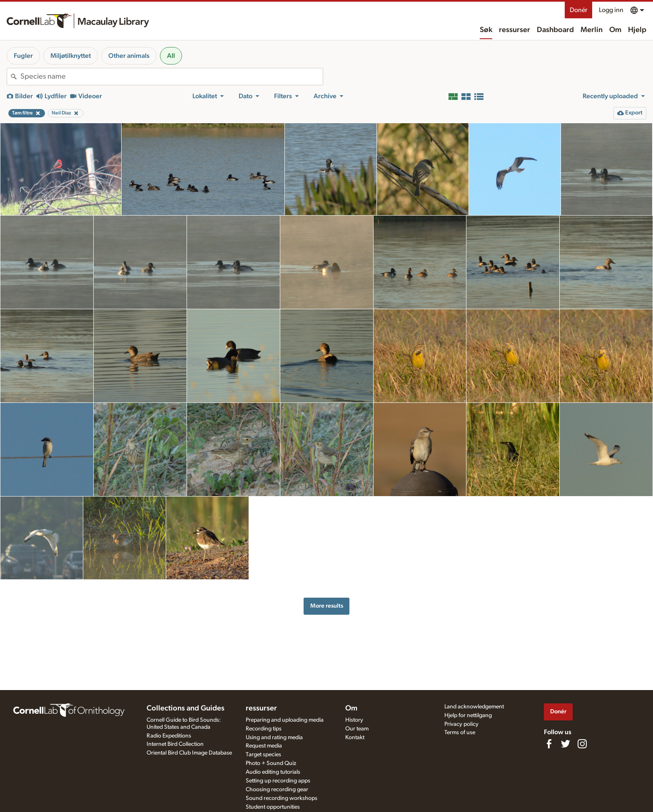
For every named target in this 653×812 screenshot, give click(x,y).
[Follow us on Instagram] (582, 744)
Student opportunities (273, 807)
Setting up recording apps (278, 781)
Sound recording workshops (282, 798)
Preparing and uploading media (285, 720)
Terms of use (460, 733)
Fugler (23, 56)
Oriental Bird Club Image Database (189, 753)
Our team (357, 729)
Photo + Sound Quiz (271, 763)
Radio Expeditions (169, 736)
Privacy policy (461, 724)
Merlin (592, 30)
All (171, 56)
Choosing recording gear (277, 790)
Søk (486, 30)
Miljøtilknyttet (71, 56)
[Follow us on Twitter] (566, 744)
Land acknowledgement (474, 707)
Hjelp (637, 30)
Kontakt (355, 738)
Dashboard (555, 30)
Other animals (129, 56)
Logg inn (611, 10)
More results (327, 606)
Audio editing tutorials (273, 772)
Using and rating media (274, 738)
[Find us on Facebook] (549, 744)
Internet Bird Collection (175, 744)
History (354, 720)
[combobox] (172, 77)
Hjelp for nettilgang (468, 715)
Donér (578, 10)
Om (615, 30)
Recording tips (264, 729)
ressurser (515, 30)
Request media (264, 746)
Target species (263, 755)
